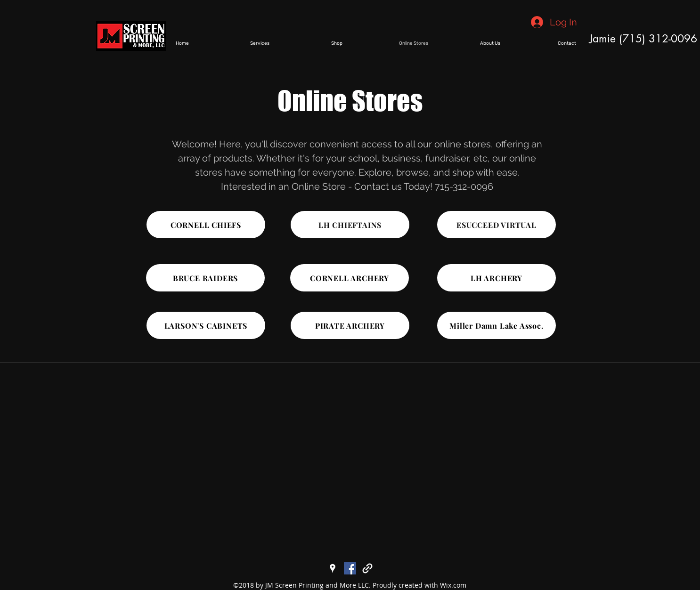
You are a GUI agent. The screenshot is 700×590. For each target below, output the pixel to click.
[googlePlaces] (333, 568)
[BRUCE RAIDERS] (205, 278)
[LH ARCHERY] (497, 278)
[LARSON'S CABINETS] (206, 325)
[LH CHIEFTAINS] (350, 225)
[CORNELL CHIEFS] (206, 225)
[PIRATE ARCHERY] (350, 325)
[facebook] (350, 568)
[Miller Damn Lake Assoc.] (497, 325)
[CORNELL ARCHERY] (350, 278)
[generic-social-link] (367, 568)
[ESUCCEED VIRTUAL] (497, 225)
